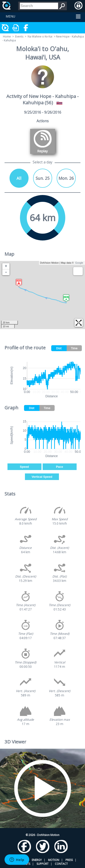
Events (19, 36)
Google (79, 263)
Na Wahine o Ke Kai (40, 36)
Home (7, 36)
